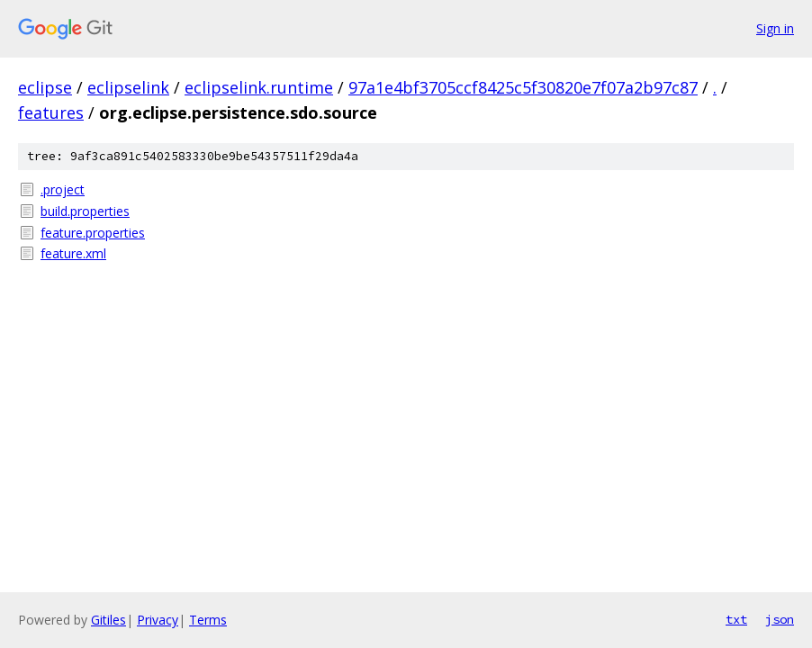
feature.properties (93, 233)
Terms (208, 620)
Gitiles (108, 620)
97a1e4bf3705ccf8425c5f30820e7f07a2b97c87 (523, 87)
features (51, 112)
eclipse (45, 87)
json (780, 619)
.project (63, 189)
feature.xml (73, 253)
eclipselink (128, 87)
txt (736, 619)
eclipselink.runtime (259, 87)
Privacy (158, 620)
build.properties (85, 211)
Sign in (775, 28)
